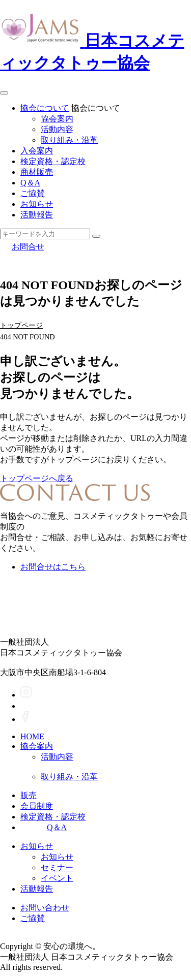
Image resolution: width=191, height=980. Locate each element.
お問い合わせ (45, 908)
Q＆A (30, 183)
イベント (57, 878)
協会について (45, 108)
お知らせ (37, 204)
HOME (32, 736)
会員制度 (37, 806)
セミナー (57, 867)
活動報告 (37, 215)
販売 (29, 795)
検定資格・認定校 (53, 161)
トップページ (21, 325)
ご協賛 (33, 193)
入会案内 (37, 151)
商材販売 (37, 172)
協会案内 (57, 119)
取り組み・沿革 (69, 140)
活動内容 (57, 129)
